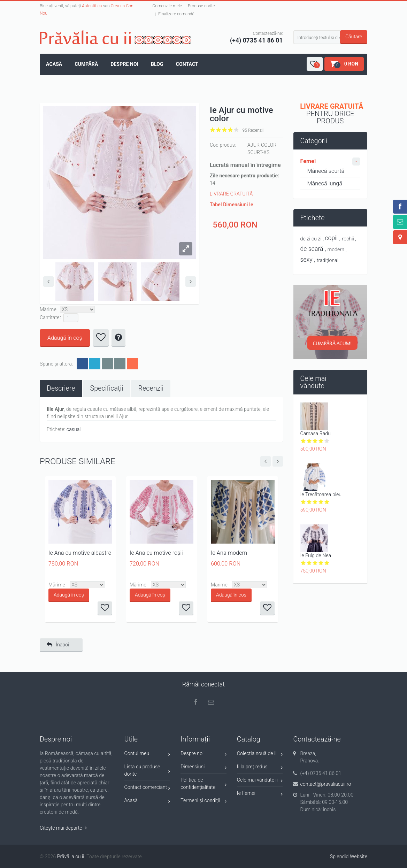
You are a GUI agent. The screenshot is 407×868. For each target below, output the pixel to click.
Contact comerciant (147, 788)
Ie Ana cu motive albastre (80, 553)
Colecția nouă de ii (260, 755)
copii (332, 238)
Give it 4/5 (231, 130)
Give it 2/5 (219, 130)
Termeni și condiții (203, 802)
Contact (187, 64)
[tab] (61, 388)
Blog (157, 64)
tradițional (328, 260)
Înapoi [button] (58, 645)
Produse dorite (201, 6)
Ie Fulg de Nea (316, 555)
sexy (306, 260)
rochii (348, 239)
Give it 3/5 (225, 130)
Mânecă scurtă (326, 171)
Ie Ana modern (229, 553)
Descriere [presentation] (61, 388)
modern (336, 249)
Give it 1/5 (213, 130)
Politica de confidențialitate (203, 783)
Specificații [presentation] (107, 388)
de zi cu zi (311, 239)
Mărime (48, 309)
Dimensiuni (203, 768)
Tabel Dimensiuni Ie (232, 205)
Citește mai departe (63, 828)
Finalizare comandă (176, 14)
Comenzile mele (167, 6)
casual (74, 429)
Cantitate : (51, 317)
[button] (315, 64)
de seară (312, 249)
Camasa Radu (316, 433)
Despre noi (124, 64)
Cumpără (86, 64)
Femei (308, 161)
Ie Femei (260, 794)
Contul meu (147, 755)
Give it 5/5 (236, 130)
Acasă (54, 64)
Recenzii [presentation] (151, 388)
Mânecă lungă (325, 183)
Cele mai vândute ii (260, 781)
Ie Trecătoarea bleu (321, 494)
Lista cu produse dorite (147, 770)
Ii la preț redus (260, 768)
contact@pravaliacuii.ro (325, 784)
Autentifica (92, 6)
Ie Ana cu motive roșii (156, 553)
